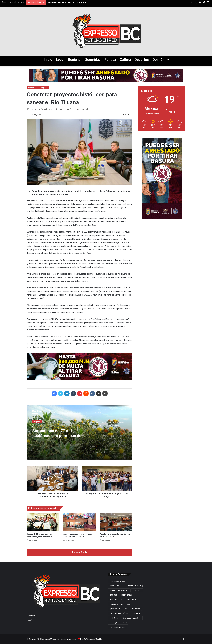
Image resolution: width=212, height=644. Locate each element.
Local (60, 60)
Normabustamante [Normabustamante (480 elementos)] (119, 613)
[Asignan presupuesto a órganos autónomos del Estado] (80, 522)
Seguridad (93, 60)
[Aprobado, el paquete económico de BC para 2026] (116, 522)
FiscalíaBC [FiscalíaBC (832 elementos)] (116, 600)
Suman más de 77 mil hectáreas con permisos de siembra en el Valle (57, 433)
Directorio (31, 616)
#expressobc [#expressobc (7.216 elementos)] (117, 586)
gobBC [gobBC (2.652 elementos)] (131, 600)
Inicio (48, 60)
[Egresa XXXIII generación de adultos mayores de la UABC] (43, 522)
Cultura (125, 60)
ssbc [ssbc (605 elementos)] (136, 613)
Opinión (158, 60)
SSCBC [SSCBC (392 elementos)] (114, 618)
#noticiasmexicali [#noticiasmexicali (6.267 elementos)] (119, 590)
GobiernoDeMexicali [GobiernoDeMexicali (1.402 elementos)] (120, 604)
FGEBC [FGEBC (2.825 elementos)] (127, 595)
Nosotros (31, 620)
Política (110, 60)
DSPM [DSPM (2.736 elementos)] (137, 590)
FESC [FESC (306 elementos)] (114, 595)
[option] (80, 433)
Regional (75, 60)
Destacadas (33, 88)
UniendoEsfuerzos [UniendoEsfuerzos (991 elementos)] (132, 618)
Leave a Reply (80, 552)
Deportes (142, 60)
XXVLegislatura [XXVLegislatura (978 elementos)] (117, 627)
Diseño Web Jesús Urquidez (91, 639)
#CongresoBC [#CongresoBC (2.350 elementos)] (117, 581)
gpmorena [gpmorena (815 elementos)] (115, 609)
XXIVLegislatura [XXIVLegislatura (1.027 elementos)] (118, 623)
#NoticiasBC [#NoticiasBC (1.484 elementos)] (135, 586)
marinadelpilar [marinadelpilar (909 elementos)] (133, 609)
